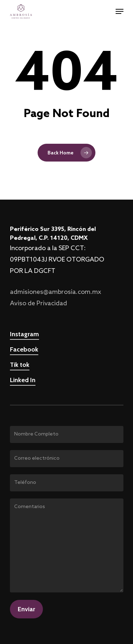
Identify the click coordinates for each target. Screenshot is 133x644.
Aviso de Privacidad (38, 303)
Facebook (24, 349)
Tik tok (20, 365)
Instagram (24, 334)
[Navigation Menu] (120, 11)
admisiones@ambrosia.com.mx (56, 292)
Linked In (23, 380)
